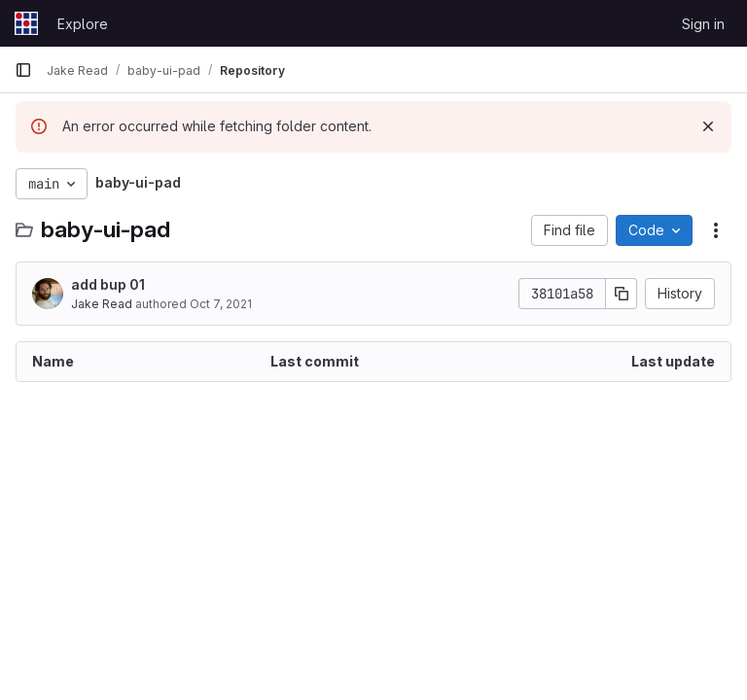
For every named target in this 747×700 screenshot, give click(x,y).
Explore (83, 24)
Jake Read (102, 304)
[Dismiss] (708, 126)
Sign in (703, 24)
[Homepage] (26, 23)
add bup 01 (108, 284)
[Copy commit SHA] (622, 294)
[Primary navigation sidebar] (23, 70)
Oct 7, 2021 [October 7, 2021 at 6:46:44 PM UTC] (221, 304)
